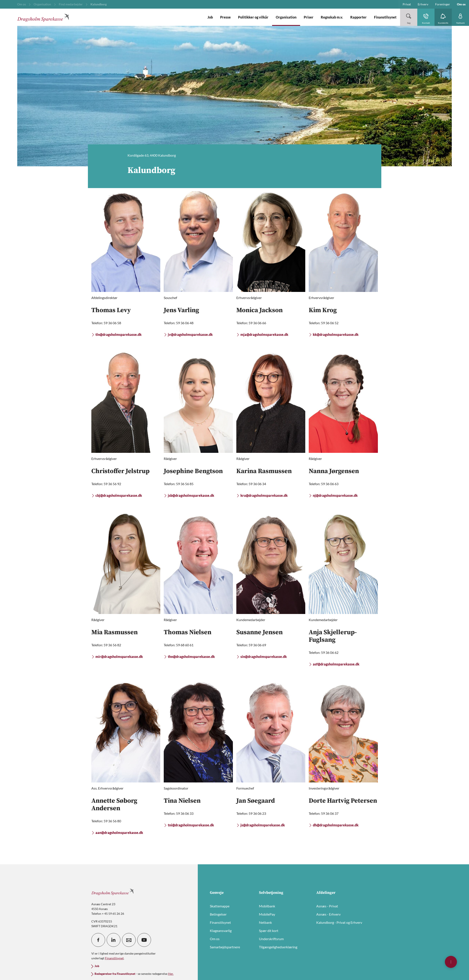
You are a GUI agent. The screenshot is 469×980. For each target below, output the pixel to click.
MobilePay (267, 914)
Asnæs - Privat (327, 906)
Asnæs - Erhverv (328, 914)
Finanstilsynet (220, 922)
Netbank (265, 922)
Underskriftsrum (271, 939)
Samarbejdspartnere (225, 947)
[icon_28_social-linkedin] (114, 940)
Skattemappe (220, 906)
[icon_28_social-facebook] (98, 940)
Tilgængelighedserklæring (278, 947)
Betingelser (218, 914)
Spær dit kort (269, 931)
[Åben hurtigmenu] (451, 962)
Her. (171, 974)
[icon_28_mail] (129, 940)
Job (97, 966)
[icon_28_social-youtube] (144, 940)
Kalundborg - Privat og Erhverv (339, 922)
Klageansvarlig (221, 931)
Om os (215, 939)
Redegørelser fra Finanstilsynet (115, 974)
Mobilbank (267, 906)
